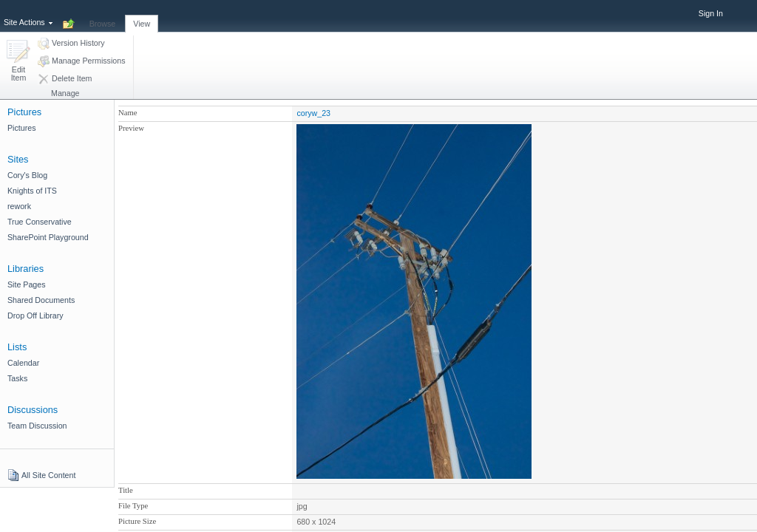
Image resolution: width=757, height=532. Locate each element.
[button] (18, 62)
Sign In (711, 13)
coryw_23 (313, 113)
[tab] (103, 16)
